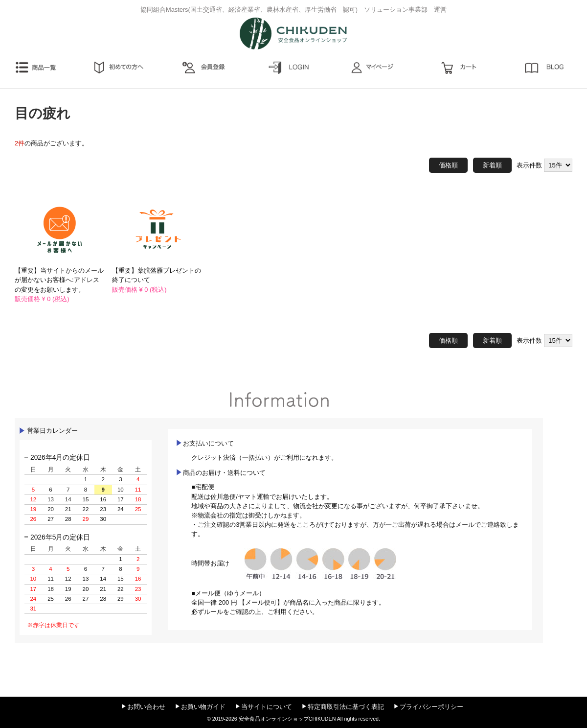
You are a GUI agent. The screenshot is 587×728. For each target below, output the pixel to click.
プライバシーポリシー (431, 707)
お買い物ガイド (203, 707)
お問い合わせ (146, 707)
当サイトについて (267, 707)
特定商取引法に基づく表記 (346, 707)
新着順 (492, 165)
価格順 (448, 165)
